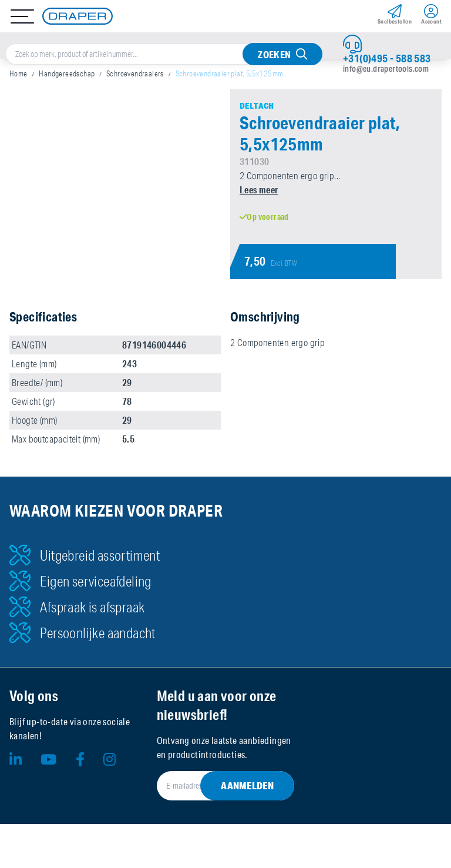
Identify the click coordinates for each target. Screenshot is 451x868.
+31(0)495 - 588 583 (387, 58)
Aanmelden (247, 785)
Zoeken (274, 54)
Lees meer (259, 190)
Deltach (257, 106)
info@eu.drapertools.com (386, 69)
